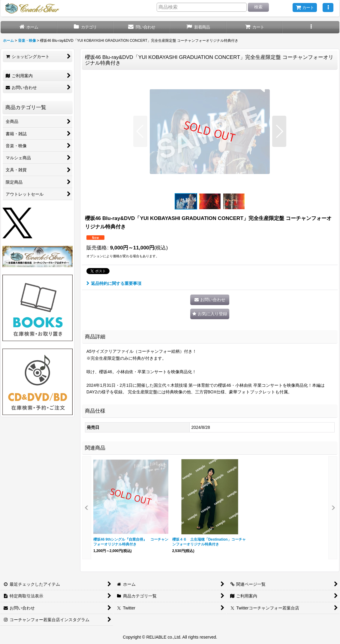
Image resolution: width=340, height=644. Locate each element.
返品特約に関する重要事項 (114, 283)
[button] (328, 8)
